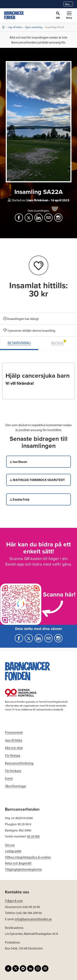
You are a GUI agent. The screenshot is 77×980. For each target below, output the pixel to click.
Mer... (68, 4)
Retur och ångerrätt (18, 863)
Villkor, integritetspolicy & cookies (28, 857)
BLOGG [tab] (59, 343)
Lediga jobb (13, 851)
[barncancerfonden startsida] (14, 15)
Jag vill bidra (15, 27)
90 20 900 (33, 836)
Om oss (10, 845)
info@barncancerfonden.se (33, 919)
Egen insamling (34, 27)
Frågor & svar (14, 901)
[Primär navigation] (69, 15)
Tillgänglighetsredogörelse (23, 869)
